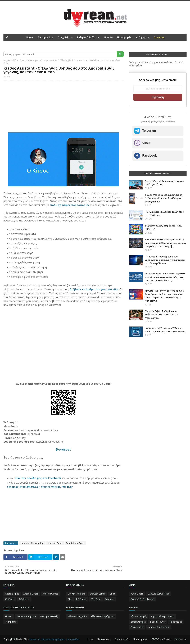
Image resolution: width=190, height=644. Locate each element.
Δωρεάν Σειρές (138, 622)
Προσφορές (176, 622)
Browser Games (98, 594)
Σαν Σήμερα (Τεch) (49, 616)
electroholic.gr (51, 487)
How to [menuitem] (108, 37)
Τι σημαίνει (11, 622)
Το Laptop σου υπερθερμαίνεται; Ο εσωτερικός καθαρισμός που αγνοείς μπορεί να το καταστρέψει (166, 243)
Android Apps (55, 543)
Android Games (50, 594)
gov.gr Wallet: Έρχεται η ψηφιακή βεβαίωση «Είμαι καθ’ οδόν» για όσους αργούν (163, 198)
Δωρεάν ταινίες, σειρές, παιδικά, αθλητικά (163, 227)
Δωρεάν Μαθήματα (26, 616)
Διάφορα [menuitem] (142, 37)
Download (64, 449)
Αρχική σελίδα (11, 60)
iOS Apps (10, 599)
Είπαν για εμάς (122, 639)
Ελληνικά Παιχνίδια (77, 616)
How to (9, 616)
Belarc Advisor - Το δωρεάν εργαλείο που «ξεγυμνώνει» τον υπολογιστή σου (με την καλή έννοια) (165, 277)
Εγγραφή (158, 97)
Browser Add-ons (77, 594)
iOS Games (24, 599)
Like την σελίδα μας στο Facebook (38, 478)
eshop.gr (13, 487)
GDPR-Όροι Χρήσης (161, 639)
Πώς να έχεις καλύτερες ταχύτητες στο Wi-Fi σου (164, 214)
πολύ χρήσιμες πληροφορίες (70, 205)
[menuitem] (159, 37)
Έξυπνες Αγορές (139, 616)
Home (90, 639)
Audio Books (137, 594)
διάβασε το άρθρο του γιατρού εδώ (94, 289)
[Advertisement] (64, 108)
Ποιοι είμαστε (140, 639)
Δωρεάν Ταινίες (158, 622)
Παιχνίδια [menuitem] (64, 37)
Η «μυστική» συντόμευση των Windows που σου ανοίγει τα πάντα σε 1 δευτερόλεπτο (165, 260)
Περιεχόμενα (104, 639)
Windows (110, 599)
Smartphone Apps (29, 60)
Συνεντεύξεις (137, 627)
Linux (112, 594)
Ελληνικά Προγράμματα (103, 616)
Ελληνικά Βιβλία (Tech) (159, 594)
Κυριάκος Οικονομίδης (32, 543)
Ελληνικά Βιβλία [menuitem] (87, 37)
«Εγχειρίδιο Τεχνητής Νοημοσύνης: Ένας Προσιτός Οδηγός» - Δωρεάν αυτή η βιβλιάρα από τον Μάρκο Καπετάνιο (164, 296)
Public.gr (67, 487)
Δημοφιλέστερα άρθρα (163, 616)
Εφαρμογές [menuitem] (44, 37)
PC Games (81, 599)
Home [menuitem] (30, 37)
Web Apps (96, 599)
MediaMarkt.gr (30, 487)
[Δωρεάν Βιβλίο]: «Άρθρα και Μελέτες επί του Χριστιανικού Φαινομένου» (162, 314)
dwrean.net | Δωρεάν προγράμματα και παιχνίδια (54, 639)
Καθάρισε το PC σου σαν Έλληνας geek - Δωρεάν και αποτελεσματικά (165, 330)
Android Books (31, 594)
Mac (70, 599)
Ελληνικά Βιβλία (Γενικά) (142, 599)
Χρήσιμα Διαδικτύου (158, 627)
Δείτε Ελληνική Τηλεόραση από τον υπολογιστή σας (164, 183)
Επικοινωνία (180, 639)
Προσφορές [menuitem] (124, 37)
